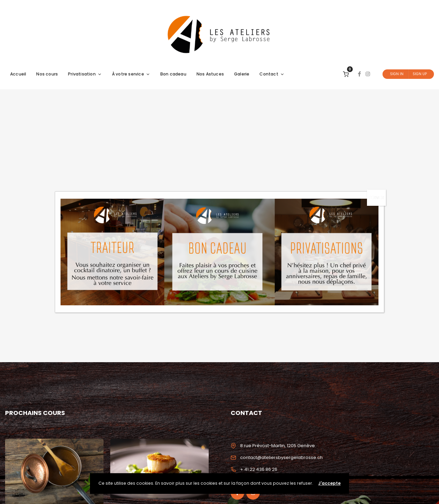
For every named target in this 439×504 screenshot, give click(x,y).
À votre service (131, 74)
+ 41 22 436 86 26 (259, 469)
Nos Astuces (210, 74)
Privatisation (85, 74)
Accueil (18, 74)
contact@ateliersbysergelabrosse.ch (281, 457)
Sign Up (420, 74)
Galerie (242, 74)
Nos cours (47, 74)
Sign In (397, 74)
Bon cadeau (173, 74)
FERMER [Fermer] (376, 198)
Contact (272, 74)
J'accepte (329, 483)
